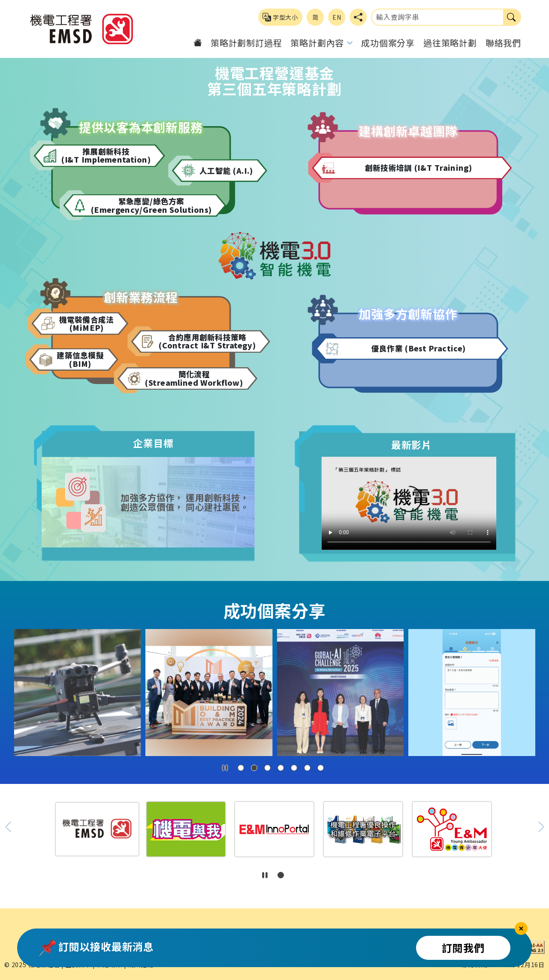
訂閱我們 (463, 948)
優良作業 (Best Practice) (419, 348)
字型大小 (280, 17)
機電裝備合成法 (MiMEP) (87, 323)
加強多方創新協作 (408, 313)
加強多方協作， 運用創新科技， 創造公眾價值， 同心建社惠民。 (184, 502)
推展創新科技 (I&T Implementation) (106, 156)
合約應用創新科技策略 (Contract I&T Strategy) (207, 341)
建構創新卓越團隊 (408, 131)
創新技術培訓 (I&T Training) (419, 168)
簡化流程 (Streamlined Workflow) (194, 378)
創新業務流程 (141, 297)
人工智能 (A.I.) (226, 170)
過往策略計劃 (450, 43)
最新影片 (412, 444)
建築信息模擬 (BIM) (80, 359)
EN (337, 17)
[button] (241, 768)
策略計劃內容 (317, 43)
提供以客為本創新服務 (141, 127)
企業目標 (153, 443)
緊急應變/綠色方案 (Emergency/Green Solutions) (151, 205)
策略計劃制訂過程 (246, 43)
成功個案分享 (388, 43)
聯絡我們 (503, 43)
